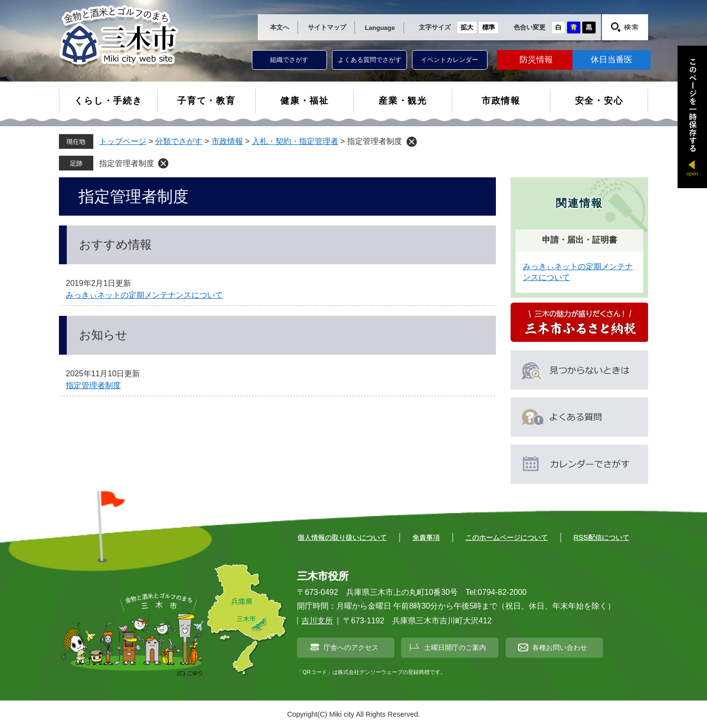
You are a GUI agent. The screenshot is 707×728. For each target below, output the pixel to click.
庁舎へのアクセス (351, 647)
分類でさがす (179, 141)
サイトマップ (327, 27)
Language (380, 28)
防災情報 (536, 60)
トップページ (123, 141)
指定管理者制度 (127, 163)
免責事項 (426, 537)
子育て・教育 (206, 101)
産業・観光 (403, 101)
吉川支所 (317, 621)
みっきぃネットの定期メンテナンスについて (144, 295)
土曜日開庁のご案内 (455, 647)
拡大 (467, 27)
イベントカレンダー (449, 60)
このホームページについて (507, 537)
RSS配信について (601, 537)
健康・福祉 (305, 101)
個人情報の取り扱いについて (342, 537)
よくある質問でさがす (370, 60)
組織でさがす (289, 60)
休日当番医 (612, 60)
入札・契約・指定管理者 (295, 141)
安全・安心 (599, 101)
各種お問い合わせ (560, 647)
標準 (489, 27)
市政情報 (501, 101)
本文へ (280, 27)
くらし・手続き (108, 101)
